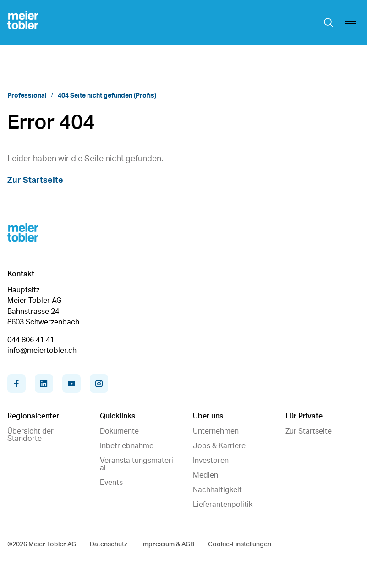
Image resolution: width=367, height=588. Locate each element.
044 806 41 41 (31, 340)
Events (111, 483)
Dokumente (119, 431)
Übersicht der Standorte (30, 435)
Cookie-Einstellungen (240, 544)
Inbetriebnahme (127, 446)
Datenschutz (109, 544)
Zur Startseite (35, 181)
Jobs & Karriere (219, 446)
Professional (27, 96)
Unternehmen (216, 431)
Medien (205, 475)
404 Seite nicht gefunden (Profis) (107, 96)
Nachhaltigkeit (217, 490)
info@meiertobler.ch (42, 351)
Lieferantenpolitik (223, 505)
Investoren (211, 461)
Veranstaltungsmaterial (137, 464)
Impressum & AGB (168, 544)
